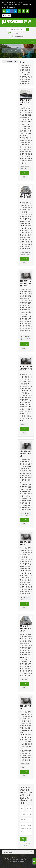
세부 (24, 177)
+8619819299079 (19, 36)
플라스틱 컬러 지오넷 (25, 598)
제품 (16, 51)
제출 (23, 839)
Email (24, 173)
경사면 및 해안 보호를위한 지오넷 (25, 253)
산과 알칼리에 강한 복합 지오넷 (25, 514)
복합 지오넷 (24, 679)
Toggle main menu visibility (33, 41)
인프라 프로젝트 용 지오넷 (25, 168)
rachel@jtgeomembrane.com (20, 33)
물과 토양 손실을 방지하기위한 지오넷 (26, 338)
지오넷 (23, 767)
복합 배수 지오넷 (25, 764)
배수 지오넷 (24, 424)
